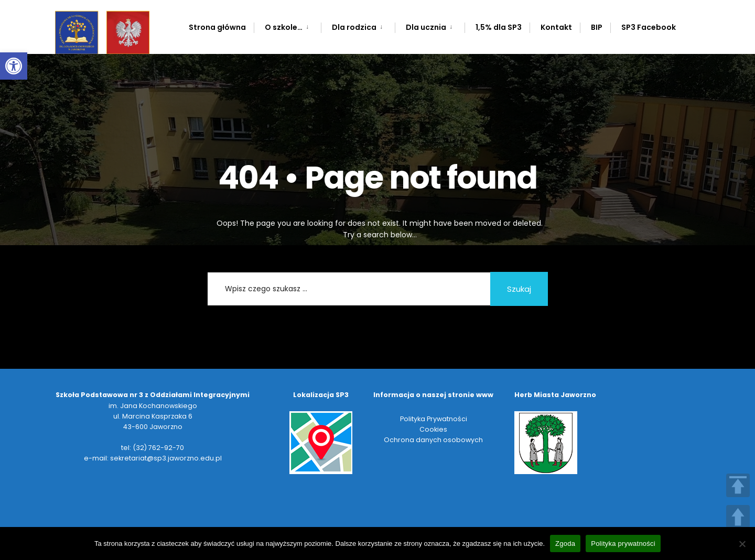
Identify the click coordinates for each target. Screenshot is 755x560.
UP (738, 517)
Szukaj (519, 289)
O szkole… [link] (284, 27)
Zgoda (565, 543)
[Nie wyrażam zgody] (742, 544)
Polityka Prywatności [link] (434, 419)
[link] (14, 66)
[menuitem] (287, 25)
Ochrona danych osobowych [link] (433, 440)
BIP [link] (597, 27)
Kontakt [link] (556, 27)
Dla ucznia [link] (426, 27)
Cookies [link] (433, 429)
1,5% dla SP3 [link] (499, 27)
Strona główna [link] (217, 27)
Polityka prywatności (623, 543)
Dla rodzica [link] (354, 27)
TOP (738, 485)
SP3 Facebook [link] (649, 27)
